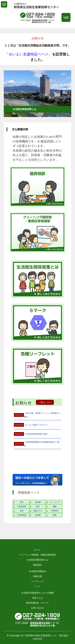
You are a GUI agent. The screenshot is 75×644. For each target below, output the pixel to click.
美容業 (38, 502)
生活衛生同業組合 (37, 571)
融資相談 (37, 565)
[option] (38, 53)
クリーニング (55, 502)
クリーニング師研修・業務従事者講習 (37, 555)
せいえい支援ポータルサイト (37, 425)
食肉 (22, 511)
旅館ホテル (38, 511)
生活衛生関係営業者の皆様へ (37, 434)
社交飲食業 (22, 515)
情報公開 (37, 576)
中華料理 (55, 511)
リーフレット (37, 581)
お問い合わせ (37, 608)
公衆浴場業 (22, 506)
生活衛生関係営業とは (37, 560)
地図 (66, 18)
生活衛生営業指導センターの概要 (37, 593)
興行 (38, 506)
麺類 (55, 506)
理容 (22, 502)
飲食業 (38, 515)
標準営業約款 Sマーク (37, 603)
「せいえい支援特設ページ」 (28, 54)
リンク (37, 586)
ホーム (37, 550)
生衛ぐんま (37, 598)
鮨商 (55, 515)
